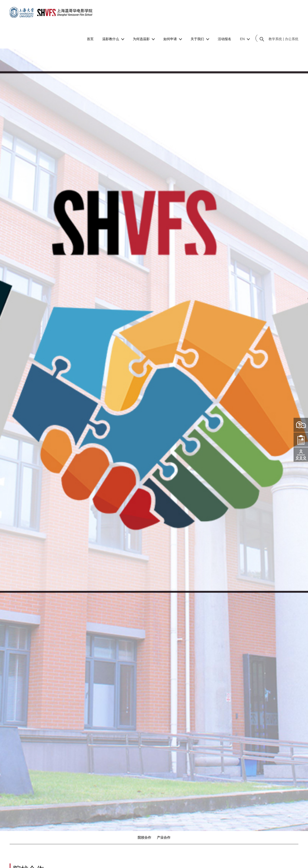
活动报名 (225, 39)
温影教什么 (113, 39)
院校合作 (144, 837)
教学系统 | (276, 39)
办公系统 (291, 39)
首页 (90, 39)
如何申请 (173, 39)
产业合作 (164, 837)
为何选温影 (144, 39)
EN (245, 39)
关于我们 (200, 39)
